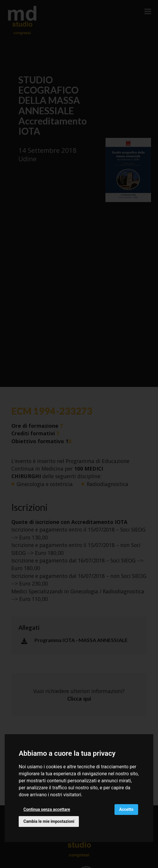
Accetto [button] (126, 809)
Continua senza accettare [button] (47, 809)
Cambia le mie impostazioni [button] (49, 821)
